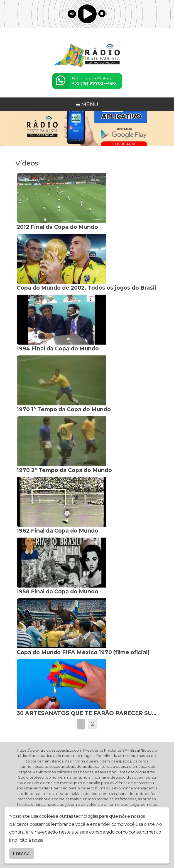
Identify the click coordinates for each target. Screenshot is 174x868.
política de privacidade (68, 840)
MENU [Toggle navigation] (87, 104)
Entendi (22, 853)
